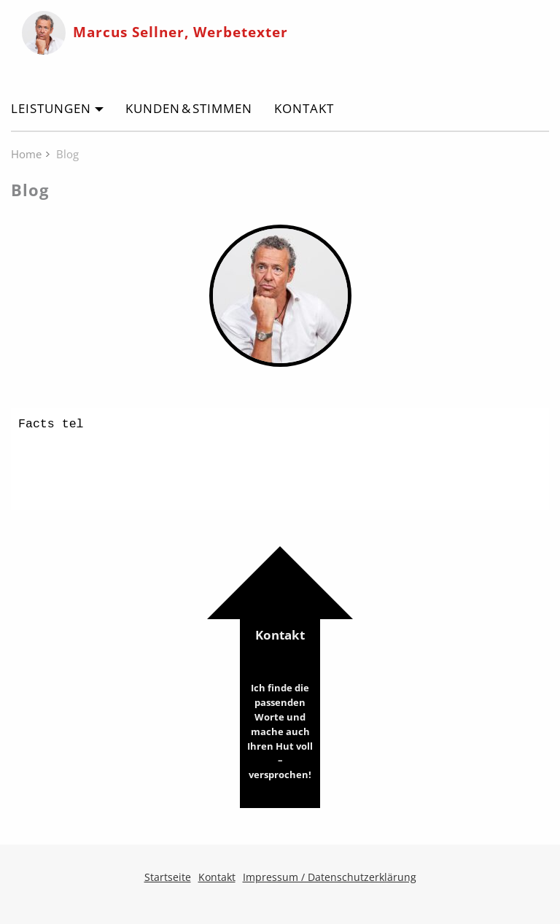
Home (26, 154)
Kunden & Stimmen (189, 108)
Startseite (168, 877)
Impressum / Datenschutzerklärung (330, 877)
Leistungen (51, 108)
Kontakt (304, 108)
